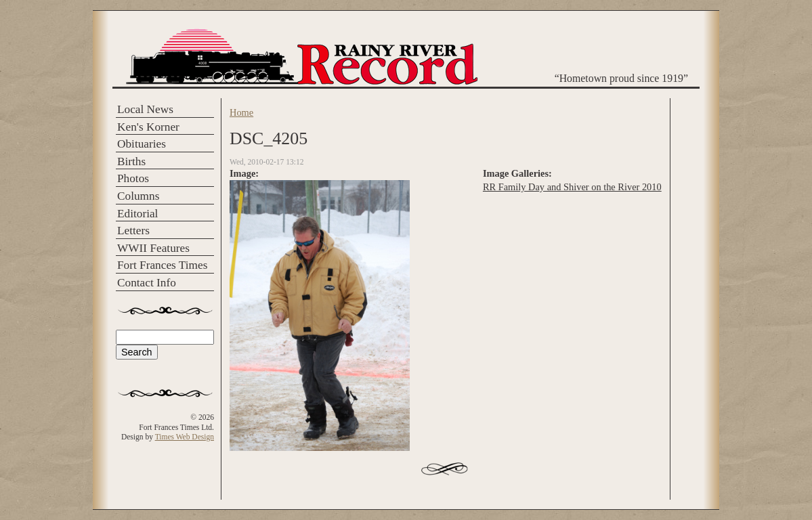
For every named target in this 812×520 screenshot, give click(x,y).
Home (241, 112)
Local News (145, 109)
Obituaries (142, 144)
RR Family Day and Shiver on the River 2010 (572, 187)
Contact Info (147, 283)
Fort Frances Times (162, 265)
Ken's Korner (148, 127)
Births (131, 161)
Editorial (137, 214)
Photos (133, 178)
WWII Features (153, 248)
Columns (138, 196)
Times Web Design (185, 437)
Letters (133, 231)
